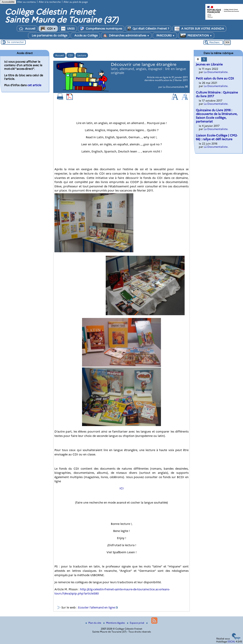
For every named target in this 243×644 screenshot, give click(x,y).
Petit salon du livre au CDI (215, 78)
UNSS (68, 29)
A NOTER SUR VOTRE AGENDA (199, 29)
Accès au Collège (85, 36)
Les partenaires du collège (49, 36)
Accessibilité (8, 2)
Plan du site (94, 623)
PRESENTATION (196, 36)
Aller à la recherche (50, 2)
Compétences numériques (101, 29)
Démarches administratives (126, 36)
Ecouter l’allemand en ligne (97, 608)
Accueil (27, 29)
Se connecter (15, 42)
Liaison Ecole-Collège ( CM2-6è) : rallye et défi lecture (217, 137)
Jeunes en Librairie (209, 64)
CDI (48, 29)
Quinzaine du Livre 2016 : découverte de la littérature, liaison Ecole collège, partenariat (217, 116)
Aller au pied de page (76, 2)
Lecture (82, 55)
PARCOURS (165, 36)
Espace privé (136, 623)
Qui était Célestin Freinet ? (148, 29)
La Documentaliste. (174, 87)
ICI (122, 488)
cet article (34, 85)
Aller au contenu (27, 2)
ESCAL (231, 642)
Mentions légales (114, 623)
